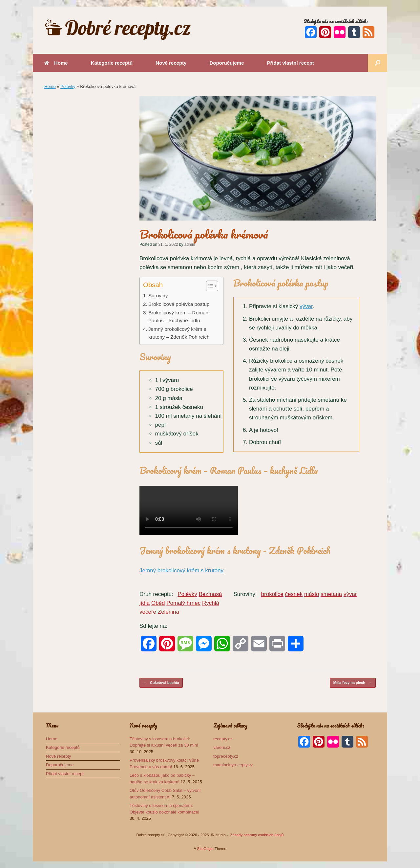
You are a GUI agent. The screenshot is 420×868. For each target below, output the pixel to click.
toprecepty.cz (226, 756)
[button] (378, 63)
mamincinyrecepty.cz (233, 765)
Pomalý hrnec (183, 603)
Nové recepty (171, 63)
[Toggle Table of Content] (209, 286)
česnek (294, 594)
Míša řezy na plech (353, 683)
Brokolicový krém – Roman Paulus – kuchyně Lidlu (178, 317)
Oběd (158, 603)
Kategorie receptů (112, 63)
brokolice (272, 594)
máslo (312, 594)
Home (56, 63)
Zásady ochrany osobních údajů (257, 835)
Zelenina (168, 612)
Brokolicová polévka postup (179, 304)
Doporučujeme (227, 63)
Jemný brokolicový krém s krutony (181, 571)
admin (190, 244)
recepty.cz (223, 739)
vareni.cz (222, 747)
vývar (306, 306)
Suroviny (158, 296)
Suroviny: (245, 594)
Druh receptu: (156, 594)
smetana (331, 594)
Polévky (68, 86)
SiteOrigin (205, 849)
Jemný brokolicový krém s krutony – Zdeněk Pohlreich (179, 333)
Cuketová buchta (161, 683)
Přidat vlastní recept (290, 63)
